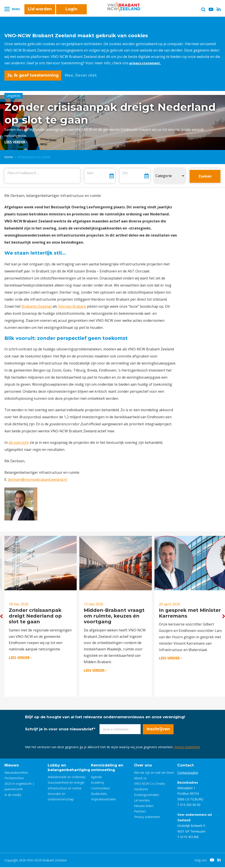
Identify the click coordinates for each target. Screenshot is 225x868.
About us (140, 779)
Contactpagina (188, 773)
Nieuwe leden (144, 806)
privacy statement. (146, 63)
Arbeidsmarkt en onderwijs (67, 778)
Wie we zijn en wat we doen (154, 773)
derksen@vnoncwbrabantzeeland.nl (38, 478)
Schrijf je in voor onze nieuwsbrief (60, 730)
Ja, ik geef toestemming (33, 75)
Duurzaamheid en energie (66, 783)
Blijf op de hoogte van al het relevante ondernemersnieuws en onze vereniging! (105, 718)
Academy (98, 783)
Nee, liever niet (81, 75)
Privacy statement (187, 748)
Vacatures (141, 790)
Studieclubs (99, 794)
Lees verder (16, 141)
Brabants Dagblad (37, 305)
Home (9, 155)
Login (71, 11)
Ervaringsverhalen (147, 795)
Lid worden (40, 11)
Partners (140, 812)
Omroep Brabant (72, 305)
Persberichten (14, 779)
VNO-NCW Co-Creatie (150, 784)
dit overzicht (19, 441)
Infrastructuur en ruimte (65, 789)
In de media (13, 795)
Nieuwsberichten (16, 773)
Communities (100, 789)
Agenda (96, 778)
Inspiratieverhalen (103, 800)
